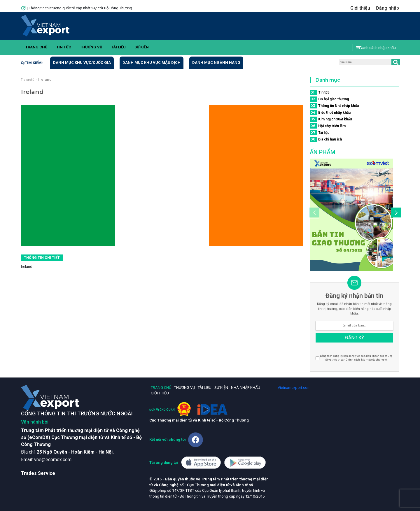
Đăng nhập (387, 8)
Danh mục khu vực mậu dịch (152, 63)
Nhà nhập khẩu (246, 388)
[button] (395, 213)
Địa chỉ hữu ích (326, 139)
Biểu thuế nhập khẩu (330, 113)
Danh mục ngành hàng (216, 63)
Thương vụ (91, 47)
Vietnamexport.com (294, 388)
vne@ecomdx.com (53, 460)
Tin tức (64, 47)
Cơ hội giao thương (329, 99)
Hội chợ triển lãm (328, 126)
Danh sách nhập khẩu (376, 48)
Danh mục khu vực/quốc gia (82, 63)
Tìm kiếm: (32, 63)
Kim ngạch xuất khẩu (331, 119)
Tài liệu (118, 47)
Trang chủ (36, 47)
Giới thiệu (360, 8)
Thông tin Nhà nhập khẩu (334, 106)
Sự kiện (142, 47)
